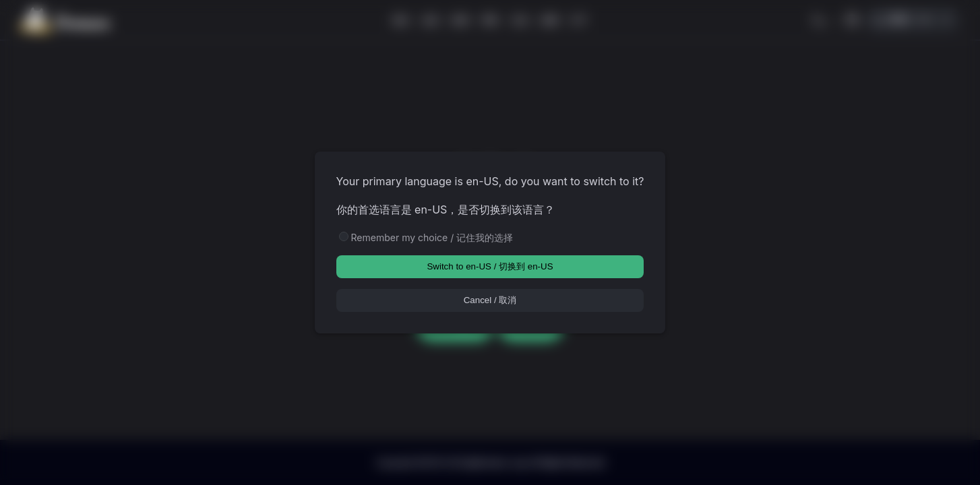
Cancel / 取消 (490, 300)
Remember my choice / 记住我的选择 (432, 237)
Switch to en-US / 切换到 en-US (490, 266)
